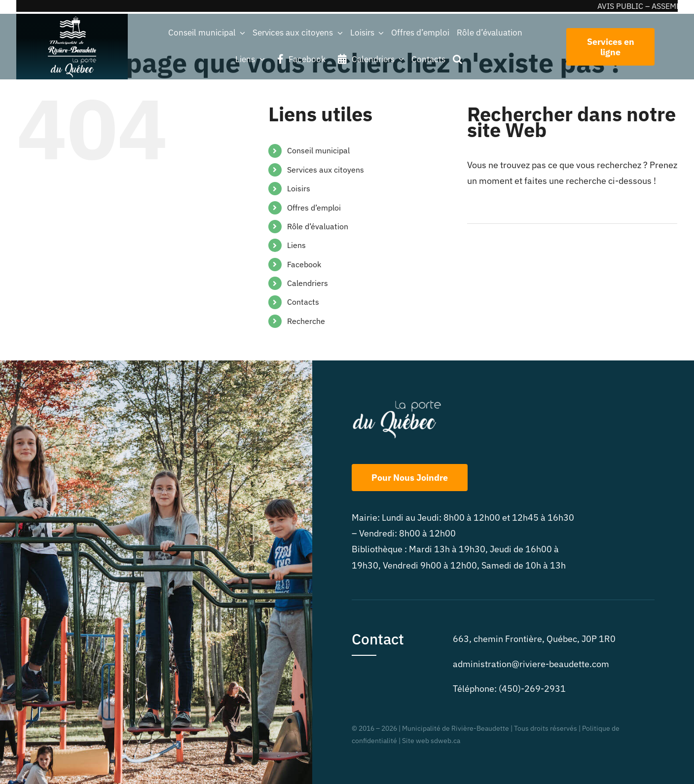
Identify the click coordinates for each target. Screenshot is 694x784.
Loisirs (299, 188)
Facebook (304, 264)
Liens (296, 245)
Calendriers (308, 283)
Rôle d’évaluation (318, 226)
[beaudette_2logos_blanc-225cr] (72, 18)
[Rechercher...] (572, 212)
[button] (457, 59)
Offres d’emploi (314, 208)
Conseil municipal (318, 150)
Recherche (306, 321)
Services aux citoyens (326, 170)
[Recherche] (479, 212)
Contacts (303, 302)
